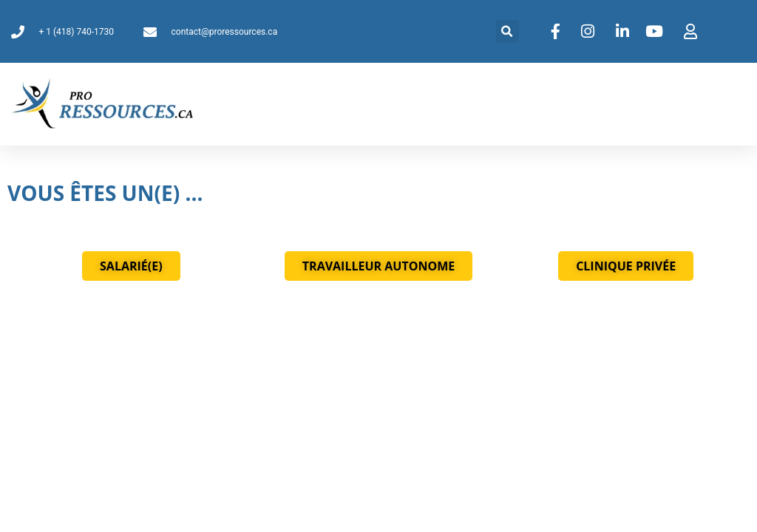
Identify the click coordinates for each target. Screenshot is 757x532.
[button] (508, 31)
